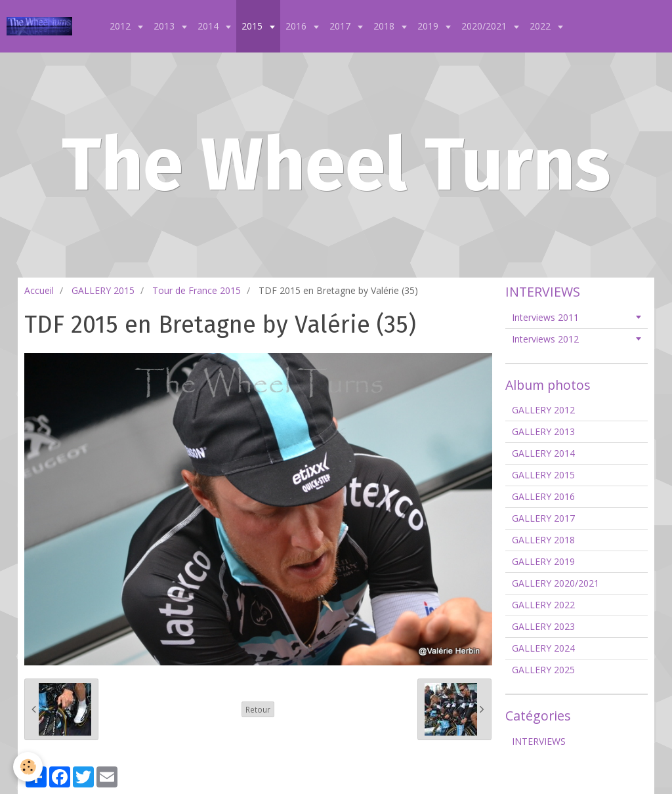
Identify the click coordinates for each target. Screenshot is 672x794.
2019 (429, 26)
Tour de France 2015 (197, 290)
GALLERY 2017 (543, 518)
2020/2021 (485, 26)
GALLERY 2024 (543, 648)
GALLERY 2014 (543, 453)
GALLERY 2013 (543, 431)
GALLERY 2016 (543, 496)
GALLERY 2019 (543, 561)
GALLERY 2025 (543, 670)
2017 (341, 26)
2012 (121, 26)
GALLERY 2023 (543, 626)
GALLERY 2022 (543, 605)
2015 (253, 26)
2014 (209, 26)
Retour (258, 709)
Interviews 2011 (545, 317)
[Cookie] (28, 767)
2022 (541, 26)
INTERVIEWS (539, 741)
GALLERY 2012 (543, 410)
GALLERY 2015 (103, 290)
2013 (165, 26)
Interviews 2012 (545, 339)
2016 (297, 26)
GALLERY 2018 (543, 540)
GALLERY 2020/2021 (556, 583)
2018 (385, 26)
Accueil (39, 290)
